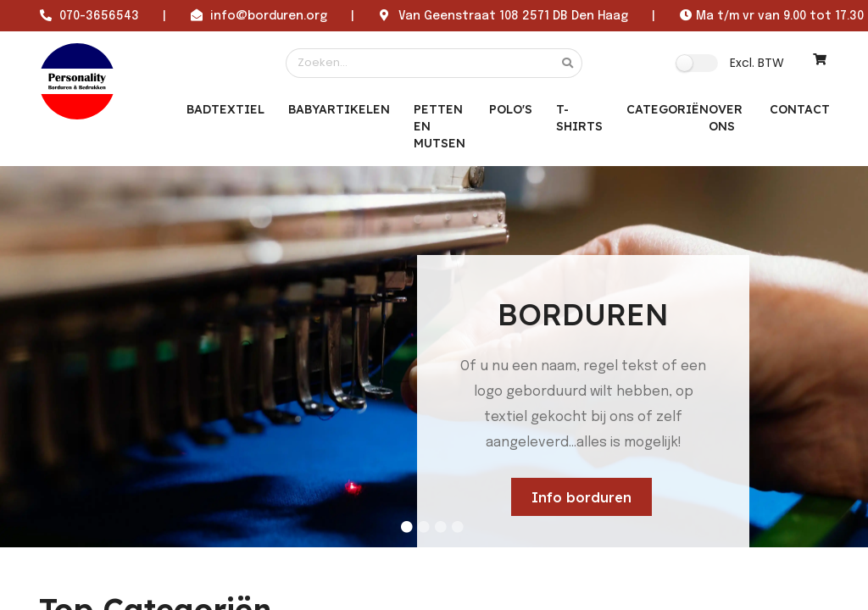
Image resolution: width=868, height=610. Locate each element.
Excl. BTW (757, 63)
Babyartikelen (339, 109)
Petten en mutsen (440, 126)
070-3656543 (99, 16)
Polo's (511, 109)
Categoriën (668, 109)
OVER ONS (726, 118)
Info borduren (581, 497)
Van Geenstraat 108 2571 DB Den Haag (513, 16)
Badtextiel (225, 109)
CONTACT (800, 109)
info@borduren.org (269, 16)
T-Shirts (579, 118)
